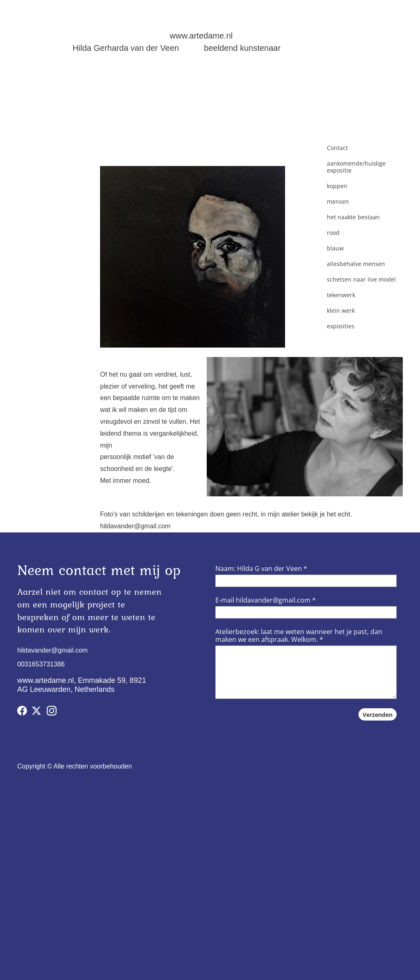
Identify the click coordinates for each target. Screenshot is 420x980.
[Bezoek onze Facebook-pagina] (22, 711)
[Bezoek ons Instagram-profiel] (52, 711)
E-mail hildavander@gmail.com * (266, 600)
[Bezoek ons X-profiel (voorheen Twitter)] (37, 711)
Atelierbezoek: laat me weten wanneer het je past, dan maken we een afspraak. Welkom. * (299, 636)
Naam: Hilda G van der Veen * (261, 568)
